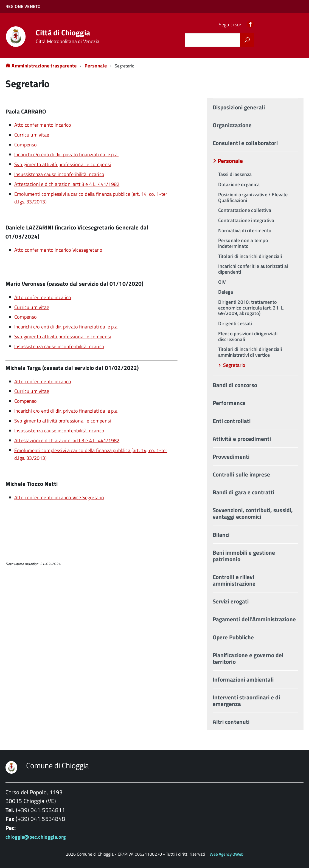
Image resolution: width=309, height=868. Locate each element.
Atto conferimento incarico (43, 125)
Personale (96, 66)
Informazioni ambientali (243, 679)
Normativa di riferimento (245, 230)
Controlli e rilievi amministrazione (234, 580)
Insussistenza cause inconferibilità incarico (59, 174)
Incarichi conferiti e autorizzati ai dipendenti (253, 269)
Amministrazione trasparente (41, 66)
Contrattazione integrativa (246, 220)
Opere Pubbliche (233, 637)
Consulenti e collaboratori (245, 143)
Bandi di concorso (235, 385)
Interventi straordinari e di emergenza (246, 700)
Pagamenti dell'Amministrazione (254, 619)
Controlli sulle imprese (241, 474)
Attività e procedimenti (242, 439)
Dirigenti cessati (235, 323)
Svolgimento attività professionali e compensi (63, 164)
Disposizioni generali (239, 107)
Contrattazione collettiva (245, 210)
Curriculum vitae (32, 135)
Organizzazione (232, 125)
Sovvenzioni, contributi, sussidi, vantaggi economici (253, 513)
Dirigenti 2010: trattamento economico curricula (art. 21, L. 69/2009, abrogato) (251, 308)
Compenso (26, 145)
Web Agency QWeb (227, 854)
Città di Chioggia (67, 36)
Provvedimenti (231, 456)
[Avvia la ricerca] (247, 40)
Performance (229, 403)
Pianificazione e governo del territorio (248, 658)
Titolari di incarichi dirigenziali (250, 256)
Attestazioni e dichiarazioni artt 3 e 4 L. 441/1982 (67, 184)
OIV (222, 282)
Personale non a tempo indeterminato (243, 243)
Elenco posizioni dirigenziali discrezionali (248, 336)
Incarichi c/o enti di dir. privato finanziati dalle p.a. (66, 154)
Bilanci (221, 535)
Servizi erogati (231, 601)
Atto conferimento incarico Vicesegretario (58, 250)
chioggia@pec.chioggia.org (36, 837)
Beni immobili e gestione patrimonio (244, 556)
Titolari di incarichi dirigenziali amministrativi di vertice (250, 352)
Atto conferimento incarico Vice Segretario (59, 497)
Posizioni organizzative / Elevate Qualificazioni (253, 197)
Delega (226, 292)
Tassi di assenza (235, 174)
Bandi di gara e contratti (244, 492)
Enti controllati (232, 421)
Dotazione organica (239, 184)
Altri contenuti (231, 722)
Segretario (234, 365)
